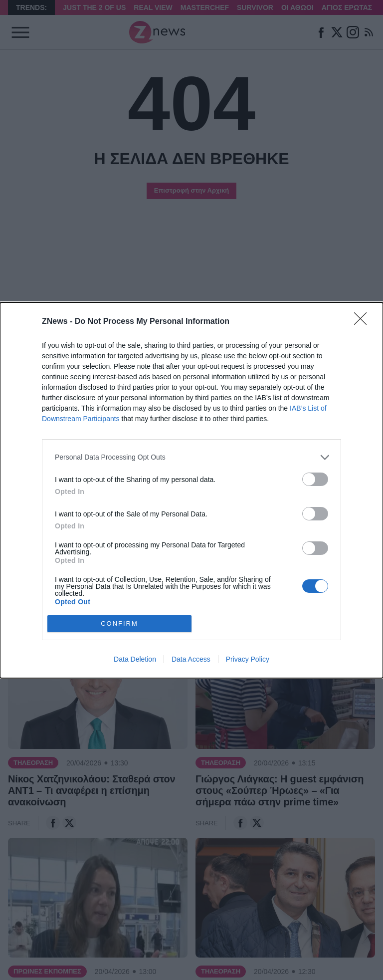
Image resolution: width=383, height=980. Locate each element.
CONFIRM (119, 623)
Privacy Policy (248, 659)
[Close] (364, 322)
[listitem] (191, 457)
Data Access (191, 659)
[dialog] (191, 490)
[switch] (315, 479)
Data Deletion (135, 659)
